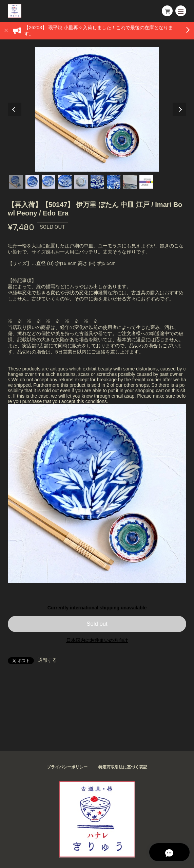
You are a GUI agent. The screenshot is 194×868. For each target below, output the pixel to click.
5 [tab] (81, 182)
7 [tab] (114, 182)
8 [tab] (130, 182)
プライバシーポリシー (67, 767)
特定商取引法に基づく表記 (123, 767)
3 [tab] (48, 182)
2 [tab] (32, 182)
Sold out (97, 624)
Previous (15, 109)
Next (179, 109)
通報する (47, 660)
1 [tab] (16, 182)
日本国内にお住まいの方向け (97, 640)
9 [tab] (146, 182)
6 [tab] (97, 182)
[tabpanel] (97, 109)
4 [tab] (65, 182)
